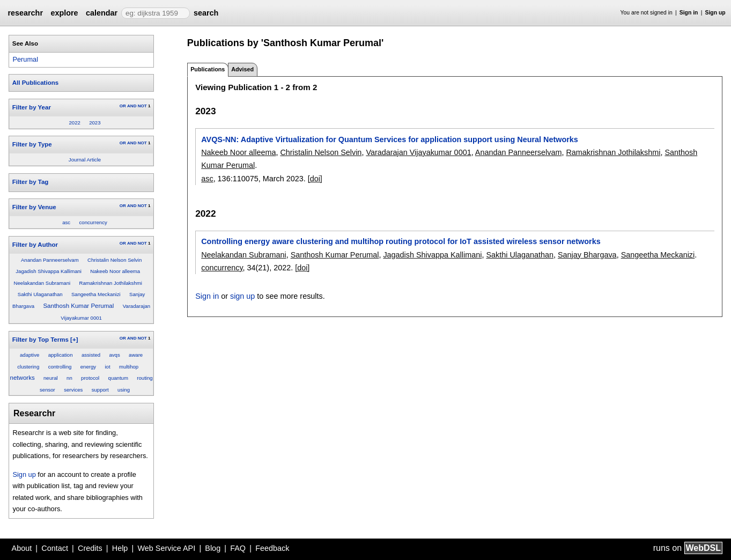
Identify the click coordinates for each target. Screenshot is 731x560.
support (100, 390)
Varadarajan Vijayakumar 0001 (418, 152)
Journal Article (85, 160)
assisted (91, 355)
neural (51, 378)
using (124, 390)
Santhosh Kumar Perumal (78, 306)
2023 (95, 123)
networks (23, 378)
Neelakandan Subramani (42, 283)
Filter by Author (35, 245)
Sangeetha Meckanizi (96, 294)
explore (64, 13)
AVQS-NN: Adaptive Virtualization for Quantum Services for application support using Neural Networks (390, 139)
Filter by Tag (31, 182)
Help (120, 548)
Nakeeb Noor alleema (115, 271)
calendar (102, 13)
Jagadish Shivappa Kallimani (49, 271)
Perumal (25, 59)
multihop (129, 367)
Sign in (689, 13)
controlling (60, 367)
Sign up (715, 13)
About (22, 548)
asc (66, 222)
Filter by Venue (34, 207)
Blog (213, 548)
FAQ (238, 548)
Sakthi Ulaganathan (40, 294)
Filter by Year (32, 107)
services (73, 390)
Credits (90, 548)
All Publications (35, 83)
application (61, 355)
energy (88, 367)
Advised (242, 69)
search (206, 13)
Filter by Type (32, 144)
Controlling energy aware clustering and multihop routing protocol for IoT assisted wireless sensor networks (401, 241)
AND (132, 106)
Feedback (272, 548)
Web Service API (166, 548)
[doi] (315, 179)
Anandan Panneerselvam (50, 260)
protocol (90, 378)
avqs (114, 355)
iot (107, 367)
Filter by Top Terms (40, 340)
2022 (74, 123)
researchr (25, 13)
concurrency (93, 222)
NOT (142, 106)
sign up (242, 296)
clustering (28, 367)
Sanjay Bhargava (587, 255)
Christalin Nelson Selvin (115, 260)
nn (69, 378)
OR (123, 106)
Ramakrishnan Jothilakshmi (111, 283)
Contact (55, 548)
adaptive (29, 355)
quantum (118, 378)
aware (136, 355)
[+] (74, 340)
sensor (47, 390)
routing (145, 378)
